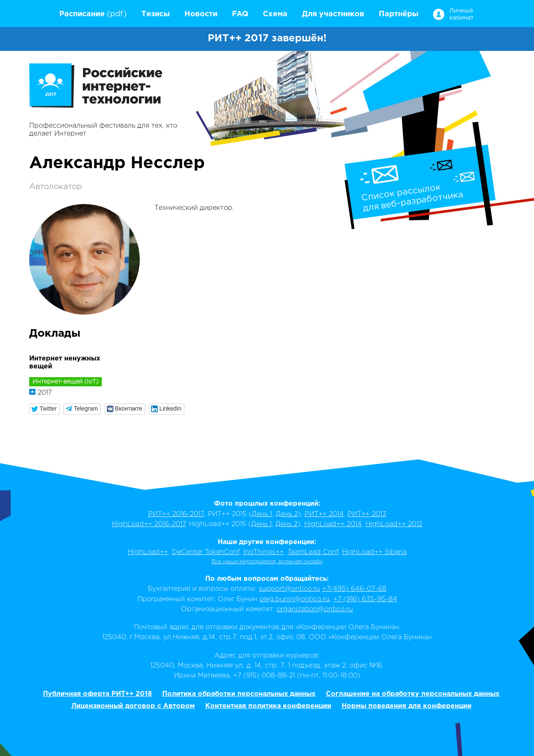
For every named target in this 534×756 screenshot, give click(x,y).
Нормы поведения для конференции (407, 706)
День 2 (287, 514)
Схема (275, 14)
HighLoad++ (148, 552)
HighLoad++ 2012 (394, 524)
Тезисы (156, 14)
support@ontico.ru (289, 589)
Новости (201, 14)
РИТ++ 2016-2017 (176, 514)
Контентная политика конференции (268, 706)
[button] (44, 409)
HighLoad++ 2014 (333, 524)
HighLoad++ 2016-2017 (149, 524)
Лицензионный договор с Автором (133, 706)
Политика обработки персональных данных (239, 694)
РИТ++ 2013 (367, 514)
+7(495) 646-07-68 (354, 589)
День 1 (262, 514)
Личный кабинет (461, 14)
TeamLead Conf (313, 552)
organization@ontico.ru (315, 609)
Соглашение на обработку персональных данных (413, 694)
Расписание (82, 14)
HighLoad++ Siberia (374, 552)
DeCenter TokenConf (206, 552)
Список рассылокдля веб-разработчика (412, 198)
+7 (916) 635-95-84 (365, 599)
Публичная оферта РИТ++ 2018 (97, 694)
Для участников (333, 14)
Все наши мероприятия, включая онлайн (267, 562)
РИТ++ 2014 (324, 514)
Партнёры (399, 14)
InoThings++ (263, 552)
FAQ (240, 14)
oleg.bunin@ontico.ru (295, 599)
